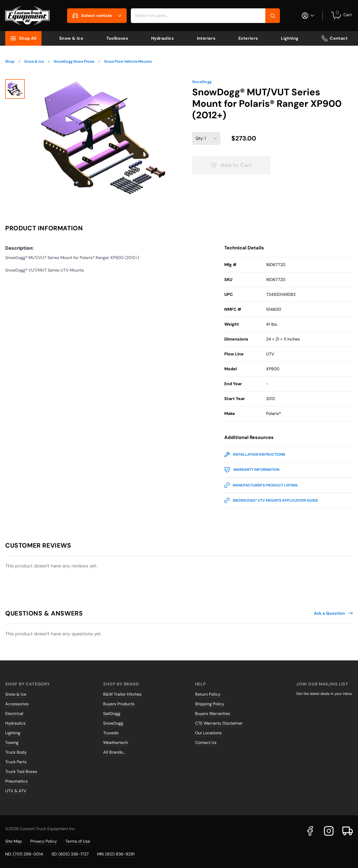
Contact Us (206, 743)
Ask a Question (333, 613)
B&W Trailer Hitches (122, 694)
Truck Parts (16, 762)
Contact (334, 38)
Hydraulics (163, 38)
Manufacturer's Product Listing (261, 485)
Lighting (290, 38)
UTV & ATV (16, 791)
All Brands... (114, 752)
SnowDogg (202, 82)
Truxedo (111, 733)
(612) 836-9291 (120, 854)
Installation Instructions (255, 454)
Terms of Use (78, 841)
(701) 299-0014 (28, 854)
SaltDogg (112, 714)
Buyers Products (119, 704)
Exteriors (248, 38)
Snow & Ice (71, 38)
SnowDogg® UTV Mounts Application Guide (271, 500)
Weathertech (116, 743)
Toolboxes (117, 38)
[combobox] (205, 16)
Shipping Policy (210, 704)
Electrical (14, 714)
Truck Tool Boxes (21, 772)
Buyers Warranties (213, 714)
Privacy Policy (44, 841)
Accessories (17, 704)
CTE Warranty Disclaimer (219, 723)
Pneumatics (16, 781)
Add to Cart (231, 165)
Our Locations (208, 733)
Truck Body (16, 752)
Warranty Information (252, 470)
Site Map (14, 841)
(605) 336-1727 (74, 854)
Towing (12, 743)
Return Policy (208, 694)
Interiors (206, 38)
